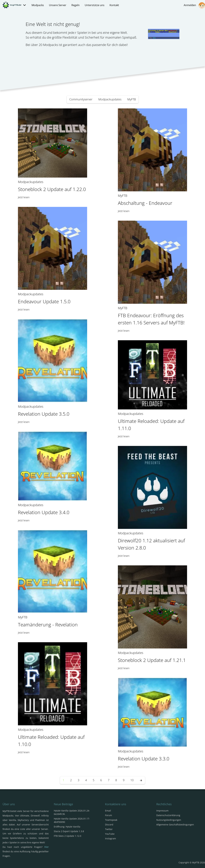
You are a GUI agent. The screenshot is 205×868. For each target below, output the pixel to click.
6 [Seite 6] (101, 780)
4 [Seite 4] (86, 780)
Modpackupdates (110, 99)
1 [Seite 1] (63, 780)
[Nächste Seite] (141, 780)
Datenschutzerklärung (168, 815)
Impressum (162, 811)
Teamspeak (111, 820)
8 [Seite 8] (116, 780)
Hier (46, 847)
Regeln (76, 5)
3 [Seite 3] (78, 780)
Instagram (111, 838)
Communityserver (81, 99)
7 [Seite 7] (109, 780)
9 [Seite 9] (124, 780)
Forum (109, 815)
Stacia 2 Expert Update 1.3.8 (69, 831)
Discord (109, 825)
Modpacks (38, 5)
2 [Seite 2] (71, 780)
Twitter (109, 829)
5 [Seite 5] (94, 780)
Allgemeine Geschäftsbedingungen (175, 825)
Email (108, 811)
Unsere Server (58, 5)
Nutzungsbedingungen (169, 820)
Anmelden (194, 5)
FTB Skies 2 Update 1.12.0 (68, 836)
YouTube (110, 834)
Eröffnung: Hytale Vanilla (67, 827)
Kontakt (114, 5)
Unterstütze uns (95, 5)
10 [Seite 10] (132, 780)
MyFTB (132, 99)
